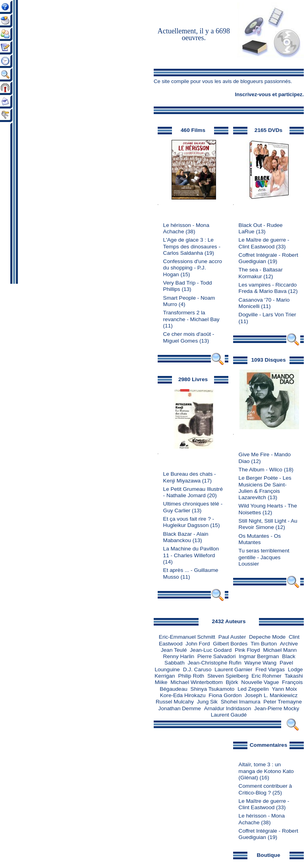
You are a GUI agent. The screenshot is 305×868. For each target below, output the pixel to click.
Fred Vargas (270, 669)
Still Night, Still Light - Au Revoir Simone (268, 524)
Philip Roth (191, 676)
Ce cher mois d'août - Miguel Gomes (189, 337)
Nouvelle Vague (260, 682)
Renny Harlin (179, 656)
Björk (232, 682)
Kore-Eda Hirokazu (183, 695)
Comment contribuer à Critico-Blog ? (265, 789)
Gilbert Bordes (230, 644)
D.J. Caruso (197, 669)
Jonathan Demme (180, 708)
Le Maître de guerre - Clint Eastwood (264, 243)
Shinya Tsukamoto (213, 689)
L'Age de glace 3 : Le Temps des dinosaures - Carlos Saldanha (192, 246)
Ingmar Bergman (259, 656)
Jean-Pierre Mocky (277, 708)
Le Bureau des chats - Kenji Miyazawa (190, 477)
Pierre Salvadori (217, 656)
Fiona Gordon (225, 695)
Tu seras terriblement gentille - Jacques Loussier (264, 557)
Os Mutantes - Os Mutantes (260, 539)
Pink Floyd (247, 650)
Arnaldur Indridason (228, 708)
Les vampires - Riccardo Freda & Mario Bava (268, 288)
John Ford (198, 644)
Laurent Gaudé (229, 715)
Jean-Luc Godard (211, 650)
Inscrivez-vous (253, 94)
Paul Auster (232, 637)
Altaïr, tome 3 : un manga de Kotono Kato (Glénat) (266, 771)
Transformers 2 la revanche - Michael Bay (191, 316)
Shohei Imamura (241, 702)
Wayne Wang (261, 663)
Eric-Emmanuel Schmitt (187, 637)
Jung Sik (207, 702)
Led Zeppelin (253, 689)
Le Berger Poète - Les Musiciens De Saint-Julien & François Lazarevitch (265, 488)
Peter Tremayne (283, 702)
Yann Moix (285, 689)
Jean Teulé (174, 650)
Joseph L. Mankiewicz (271, 695)
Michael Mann (280, 650)
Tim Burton (264, 644)
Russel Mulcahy (175, 702)
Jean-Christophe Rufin (215, 663)
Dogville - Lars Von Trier (267, 315)
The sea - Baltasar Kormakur (261, 273)
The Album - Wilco (261, 470)
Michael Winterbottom (196, 682)
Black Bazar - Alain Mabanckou (186, 537)
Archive (289, 644)
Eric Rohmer (266, 676)
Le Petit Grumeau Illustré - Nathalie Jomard (193, 492)
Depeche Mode (267, 637)
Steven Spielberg (228, 676)
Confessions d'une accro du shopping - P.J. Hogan (193, 268)
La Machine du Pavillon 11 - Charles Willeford (191, 552)
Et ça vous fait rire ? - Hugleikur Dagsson (189, 522)
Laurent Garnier (233, 669)
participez (291, 94)
